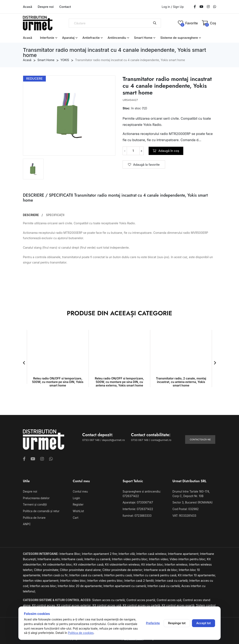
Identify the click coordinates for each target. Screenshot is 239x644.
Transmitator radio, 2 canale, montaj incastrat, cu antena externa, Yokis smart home (181, 382)
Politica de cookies (81, 633)
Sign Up (178, 7)
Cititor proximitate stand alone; (81, 569)
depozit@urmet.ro (113, 440)
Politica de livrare (34, 517)
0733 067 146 (91, 440)
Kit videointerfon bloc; (58, 563)
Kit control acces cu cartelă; (142, 604)
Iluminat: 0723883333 (137, 515)
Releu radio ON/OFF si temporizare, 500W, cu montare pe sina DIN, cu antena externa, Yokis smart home (119, 382)
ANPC (27, 523)
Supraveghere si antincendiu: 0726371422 (141, 494)
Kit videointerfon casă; (89, 563)
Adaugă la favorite (144, 165)
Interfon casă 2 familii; (140, 580)
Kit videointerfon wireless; (123, 563)
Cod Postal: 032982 (185, 509)
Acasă (27, 7)
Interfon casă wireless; (152, 553)
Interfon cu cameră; (98, 558)
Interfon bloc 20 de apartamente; (81, 585)
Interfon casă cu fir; (56, 574)
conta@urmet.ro (161, 440)
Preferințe (153, 623)
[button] (24, 363)
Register (78, 504)
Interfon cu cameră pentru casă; (156, 574)
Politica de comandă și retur (41, 511)
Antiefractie (91, 38)
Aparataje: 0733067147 (137, 502)
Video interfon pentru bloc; (188, 558)
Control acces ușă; (170, 599)
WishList (78, 511)
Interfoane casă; (73, 558)
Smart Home (143, 38)
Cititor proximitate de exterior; (123, 569)
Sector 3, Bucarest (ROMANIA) (192, 502)
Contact (65, 7)
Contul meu (80, 492)
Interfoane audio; (49, 558)
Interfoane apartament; (184, 553)
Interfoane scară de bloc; (161, 569)
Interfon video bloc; (74, 580)
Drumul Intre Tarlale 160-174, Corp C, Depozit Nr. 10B (194, 494)
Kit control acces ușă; (108, 604)
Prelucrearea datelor (36, 498)
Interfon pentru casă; (119, 574)
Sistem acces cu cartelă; (109, 599)
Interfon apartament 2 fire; (100, 553)
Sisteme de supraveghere (179, 38)
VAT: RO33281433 (184, 515)
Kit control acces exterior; (75, 604)
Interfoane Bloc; (71, 553)
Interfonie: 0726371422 (137, 509)
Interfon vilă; (127, 553)
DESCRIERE (31, 215)
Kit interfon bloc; (153, 563)
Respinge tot (177, 623)
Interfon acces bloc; (44, 585)
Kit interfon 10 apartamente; (197, 574)
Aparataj (68, 38)
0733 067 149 (140, 440)
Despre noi (46, 7)
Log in (166, 7)
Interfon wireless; (177, 563)
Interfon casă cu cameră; (87, 574)
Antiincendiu (117, 38)
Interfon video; (159, 558)
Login (76, 498)
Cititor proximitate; (47, 569)
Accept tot (204, 623)
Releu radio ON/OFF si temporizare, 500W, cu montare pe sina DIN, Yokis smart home (58, 382)
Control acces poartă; (141, 599)
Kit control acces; (44, 604)
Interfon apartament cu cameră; (125, 585)
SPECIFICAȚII (55, 215)
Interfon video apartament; (41, 580)
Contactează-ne (200, 440)
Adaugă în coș (166, 151)
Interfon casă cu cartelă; (172, 580)
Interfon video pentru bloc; (130, 558)
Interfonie (47, 38)
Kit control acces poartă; (179, 604)
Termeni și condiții (34, 504)
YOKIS (65, 60)
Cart (76, 517)
